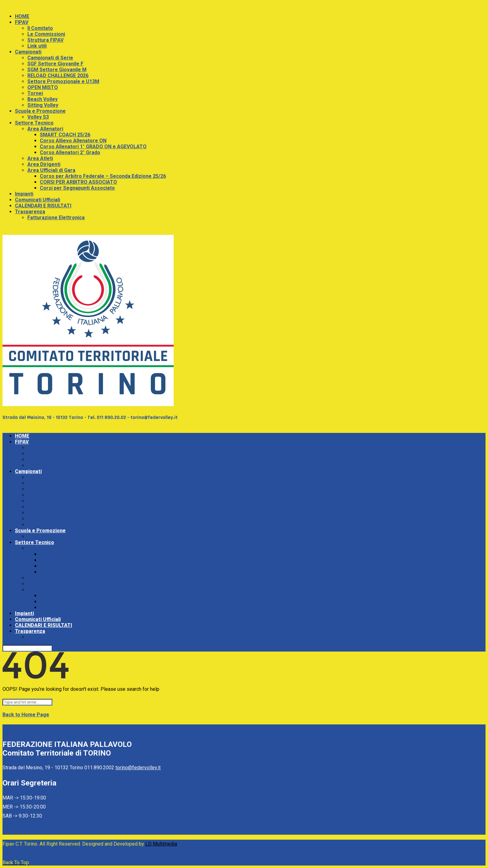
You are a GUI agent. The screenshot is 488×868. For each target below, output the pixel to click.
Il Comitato (40, 28)
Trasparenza (30, 212)
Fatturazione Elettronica (56, 218)
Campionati (28, 52)
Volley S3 (38, 117)
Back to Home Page (26, 715)
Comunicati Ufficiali (38, 200)
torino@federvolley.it (138, 768)
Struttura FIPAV (45, 40)
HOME (22, 16)
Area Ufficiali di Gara (51, 170)
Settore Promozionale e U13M (63, 81)
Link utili (37, 46)
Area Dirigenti (44, 164)
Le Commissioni (46, 34)
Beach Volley (42, 99)
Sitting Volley (43, 105)
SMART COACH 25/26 (65, 135)
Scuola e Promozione (40, 111)
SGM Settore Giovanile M (57, 70)
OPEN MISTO (43, 87)
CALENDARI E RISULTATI (43, 206)
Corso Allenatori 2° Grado (70, 152)
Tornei (35, 93)
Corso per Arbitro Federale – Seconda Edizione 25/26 (103, 176)
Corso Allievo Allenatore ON (73, 141)
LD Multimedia (161, 844)
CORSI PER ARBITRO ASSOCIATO (78, 182)
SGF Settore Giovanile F (55, 64)
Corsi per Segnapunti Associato (77, 188)
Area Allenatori (45, 129)
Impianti (24, 194)
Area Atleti (40, 158)
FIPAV (22, 22)
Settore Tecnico (34, 123)
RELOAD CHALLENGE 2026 (58, 76)
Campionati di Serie (50, 58)
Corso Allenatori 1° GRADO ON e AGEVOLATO (93, 147)
